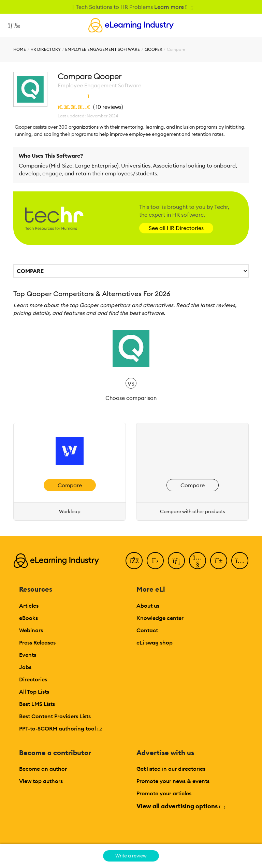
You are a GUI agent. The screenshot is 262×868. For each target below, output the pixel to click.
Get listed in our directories (171, 769)
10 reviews (109, 107)
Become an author (43, 769)
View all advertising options (181, 806)
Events (28, 655)
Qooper (154, 49)
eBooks (28, 618)
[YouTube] (198, 561)
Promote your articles (164, 793)
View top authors (41, 781)
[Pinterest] (219, 561)
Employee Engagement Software (103, 49)
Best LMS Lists (37, 704)
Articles (29, 606)
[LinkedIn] (176, 561)
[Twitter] (155, 561)
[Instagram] (240, 561)
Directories (33, 679)
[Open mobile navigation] (12, 25)
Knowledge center (160, 618)
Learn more (173, 7)
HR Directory (46, 49)
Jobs (25, 667)
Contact (147, 630)
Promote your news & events (173, 781)
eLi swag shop (155, 642)
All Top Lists (34, 692)
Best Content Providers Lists (55, 716)
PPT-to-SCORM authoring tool (61, 728)
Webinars (31, 630)
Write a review (131, 856)
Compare (70, 485)
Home (20, 49)
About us (148, 606)
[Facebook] (134, 561)
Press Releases (37, 642)
